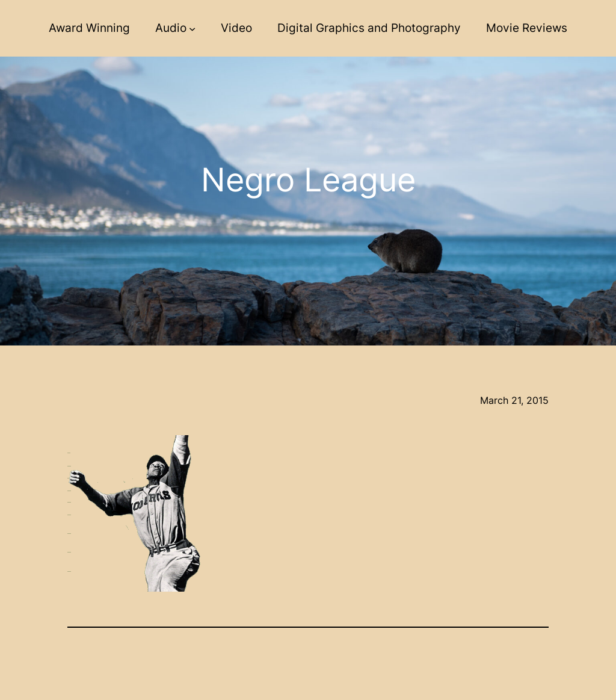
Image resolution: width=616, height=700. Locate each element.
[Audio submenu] (192, 29)
